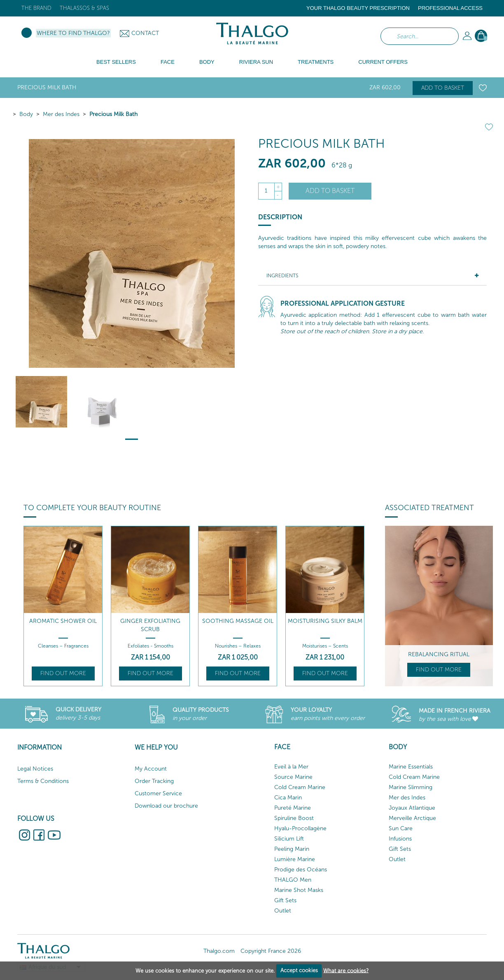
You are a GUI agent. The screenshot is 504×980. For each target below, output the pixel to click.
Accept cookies (299, 970)
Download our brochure (166, 806)
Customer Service (158, 793)
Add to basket (443, 88)
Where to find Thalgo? (73, 33)
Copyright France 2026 (271, 951)
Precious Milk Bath (113, 114)
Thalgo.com (219, 951)
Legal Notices (35, 769)
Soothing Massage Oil (238, 621)
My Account (151, 769)
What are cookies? (346, 970)
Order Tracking (154, 781)
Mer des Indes (61, 114)
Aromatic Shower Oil (63, 621)
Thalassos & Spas (84, 8)
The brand (36, 8)
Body (26, 114)
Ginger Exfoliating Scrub (150, 625)
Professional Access (450, 8)
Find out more (63, 673)
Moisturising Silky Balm (325, 621)
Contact (145, 33)
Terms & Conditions (43, 781)
